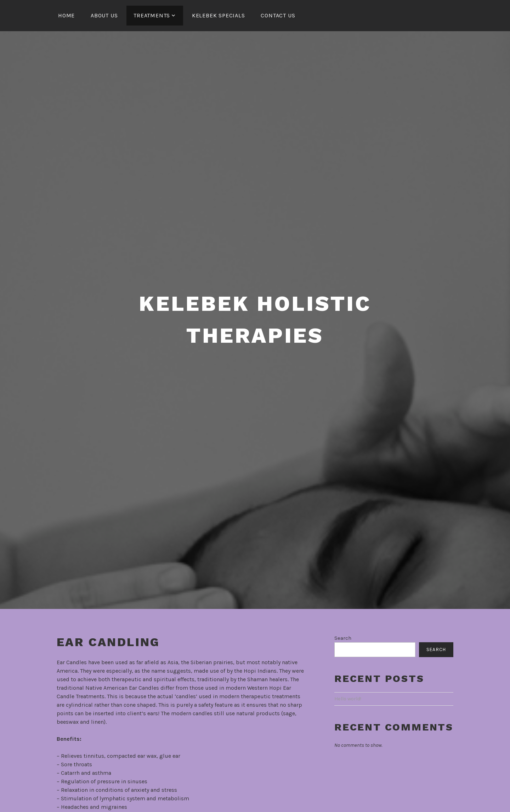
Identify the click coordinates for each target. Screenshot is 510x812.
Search (343, 638)
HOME (66, 15)
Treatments (152, 15)
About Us (104, 15)
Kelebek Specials (219, 15)
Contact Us (278, 15)
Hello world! (348, 699)
